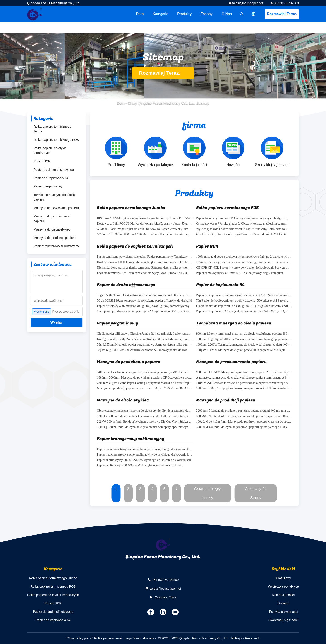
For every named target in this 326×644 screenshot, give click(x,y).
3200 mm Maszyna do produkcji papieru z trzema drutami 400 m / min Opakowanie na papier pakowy (244, 411)
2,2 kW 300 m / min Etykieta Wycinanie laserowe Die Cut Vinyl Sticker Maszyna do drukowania (145, 422)
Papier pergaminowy (48, 186)
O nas (227, 14)
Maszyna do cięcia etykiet (52, 229)
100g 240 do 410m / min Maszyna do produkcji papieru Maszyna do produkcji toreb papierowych (244, 422)
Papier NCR (42, 161)
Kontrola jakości (284, 595)
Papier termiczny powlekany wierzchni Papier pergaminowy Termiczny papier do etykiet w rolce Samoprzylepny (145, 257)
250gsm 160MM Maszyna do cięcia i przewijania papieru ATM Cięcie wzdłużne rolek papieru (244, 350)
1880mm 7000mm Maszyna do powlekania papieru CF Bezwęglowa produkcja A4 (145, 378)
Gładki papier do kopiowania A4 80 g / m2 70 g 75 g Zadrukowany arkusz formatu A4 (244, 306)
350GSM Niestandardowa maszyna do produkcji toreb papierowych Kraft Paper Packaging (244, 416)
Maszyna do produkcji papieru (55, 238)
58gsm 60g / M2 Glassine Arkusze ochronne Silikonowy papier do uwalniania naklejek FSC (145, 350)
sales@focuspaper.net (247, 3)
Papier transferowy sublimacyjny (56, 246)
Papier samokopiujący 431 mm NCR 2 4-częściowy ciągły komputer (240, 273)
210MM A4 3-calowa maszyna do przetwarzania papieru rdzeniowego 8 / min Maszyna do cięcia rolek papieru (244, 383)
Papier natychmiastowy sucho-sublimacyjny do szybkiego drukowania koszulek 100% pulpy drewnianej (145, 455)
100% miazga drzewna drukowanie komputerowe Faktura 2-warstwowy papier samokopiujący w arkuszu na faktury (244, 257)
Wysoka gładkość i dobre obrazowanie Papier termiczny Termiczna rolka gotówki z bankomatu (244, 229)
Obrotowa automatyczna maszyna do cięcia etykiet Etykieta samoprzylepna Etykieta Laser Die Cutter (145, 411)
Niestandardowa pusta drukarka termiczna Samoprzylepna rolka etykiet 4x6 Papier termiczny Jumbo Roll (145, 268)
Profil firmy (283, 578)
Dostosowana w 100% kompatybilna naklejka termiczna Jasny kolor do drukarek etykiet (145, 262)
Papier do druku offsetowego (54, 170)
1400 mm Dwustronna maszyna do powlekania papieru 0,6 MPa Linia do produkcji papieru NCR (145, 372)
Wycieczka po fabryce (283, 586)
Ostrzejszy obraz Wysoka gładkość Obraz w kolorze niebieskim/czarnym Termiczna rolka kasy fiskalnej (244, 224)
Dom (140, 14)
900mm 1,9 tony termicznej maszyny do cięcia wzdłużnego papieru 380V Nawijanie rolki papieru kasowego (244, 334)
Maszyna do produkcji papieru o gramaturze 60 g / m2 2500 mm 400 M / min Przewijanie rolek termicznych (145, 389)
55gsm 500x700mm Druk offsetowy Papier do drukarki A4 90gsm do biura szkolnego (145, 295)
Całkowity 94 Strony (256, 493)
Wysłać (57, 322)
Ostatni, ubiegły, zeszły (208, 493)
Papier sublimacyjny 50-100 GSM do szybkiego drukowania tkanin (140, 466)
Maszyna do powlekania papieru (56, 208)
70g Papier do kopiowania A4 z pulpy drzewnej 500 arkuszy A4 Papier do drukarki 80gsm (244, 301)
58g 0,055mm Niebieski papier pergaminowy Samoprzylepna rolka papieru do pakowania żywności (145, 345)
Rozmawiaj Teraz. (282, 14)
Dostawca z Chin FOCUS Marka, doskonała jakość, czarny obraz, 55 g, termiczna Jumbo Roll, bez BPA (145, 224)
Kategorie (161, 14)
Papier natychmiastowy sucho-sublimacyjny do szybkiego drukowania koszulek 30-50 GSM (145, 449)
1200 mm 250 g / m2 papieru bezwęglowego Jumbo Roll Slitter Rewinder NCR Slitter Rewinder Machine (244, 389)
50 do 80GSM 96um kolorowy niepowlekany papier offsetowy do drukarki (144, 301)
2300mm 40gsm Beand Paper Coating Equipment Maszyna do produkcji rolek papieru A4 (145, 383)
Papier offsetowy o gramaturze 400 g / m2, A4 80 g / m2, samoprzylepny (143, 306)
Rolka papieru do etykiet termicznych (50, 150)
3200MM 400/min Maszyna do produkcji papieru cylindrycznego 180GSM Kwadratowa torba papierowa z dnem (244, 427)
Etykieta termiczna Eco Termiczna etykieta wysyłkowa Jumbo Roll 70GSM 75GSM (145, 273)
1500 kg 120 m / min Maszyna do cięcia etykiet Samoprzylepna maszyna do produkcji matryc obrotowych (145, 427)
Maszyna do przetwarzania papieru (52, 219)
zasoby (206, 14)
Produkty (184, 14)
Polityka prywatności (284, 612)
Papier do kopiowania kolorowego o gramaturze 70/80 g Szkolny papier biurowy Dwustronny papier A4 (244, 295)
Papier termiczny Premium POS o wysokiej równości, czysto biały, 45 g (242, 218)
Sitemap (283, 603)
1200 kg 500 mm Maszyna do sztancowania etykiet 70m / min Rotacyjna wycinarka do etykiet (145, 416)
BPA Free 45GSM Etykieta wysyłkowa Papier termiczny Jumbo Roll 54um (145, 218)
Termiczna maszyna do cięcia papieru (54, 197)
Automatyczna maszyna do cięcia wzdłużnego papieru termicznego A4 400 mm (244, 378)
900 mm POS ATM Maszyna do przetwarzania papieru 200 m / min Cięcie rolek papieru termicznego (244, 372)
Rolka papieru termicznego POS (56, 140)
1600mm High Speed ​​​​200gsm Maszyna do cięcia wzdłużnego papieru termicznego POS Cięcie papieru (244, 339)
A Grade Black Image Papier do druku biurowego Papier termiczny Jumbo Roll (145, 229)
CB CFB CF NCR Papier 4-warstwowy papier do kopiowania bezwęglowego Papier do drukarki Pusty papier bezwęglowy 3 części (244, 268)
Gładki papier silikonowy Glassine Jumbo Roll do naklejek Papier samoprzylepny (145, 334)
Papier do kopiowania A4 (51, 178)
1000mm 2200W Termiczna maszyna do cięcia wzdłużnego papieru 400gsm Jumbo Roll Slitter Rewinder (244, 345)
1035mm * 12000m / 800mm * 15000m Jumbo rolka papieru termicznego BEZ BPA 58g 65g (145, 235)
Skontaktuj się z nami (283, 620)
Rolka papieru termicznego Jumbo (52, 129)
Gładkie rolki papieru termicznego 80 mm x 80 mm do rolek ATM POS (241, 235)
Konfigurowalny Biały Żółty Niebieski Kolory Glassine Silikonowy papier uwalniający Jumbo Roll (145, 339)
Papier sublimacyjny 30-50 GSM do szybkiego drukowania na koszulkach (144, 460)
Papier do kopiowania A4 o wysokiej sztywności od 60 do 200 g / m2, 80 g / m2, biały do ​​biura (244, 312)
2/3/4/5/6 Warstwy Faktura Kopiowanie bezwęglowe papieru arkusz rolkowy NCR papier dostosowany (244, 262)
